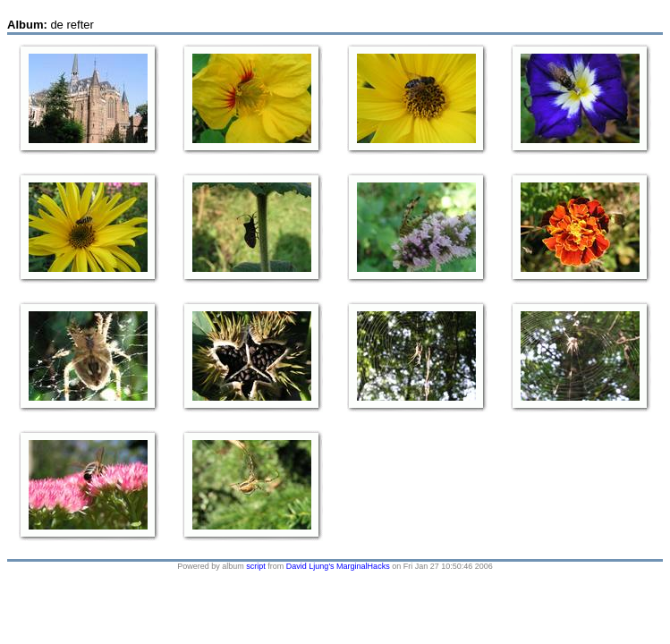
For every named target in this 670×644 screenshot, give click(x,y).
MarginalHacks (363, 566)
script (256, 566)
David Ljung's (310, 566)
